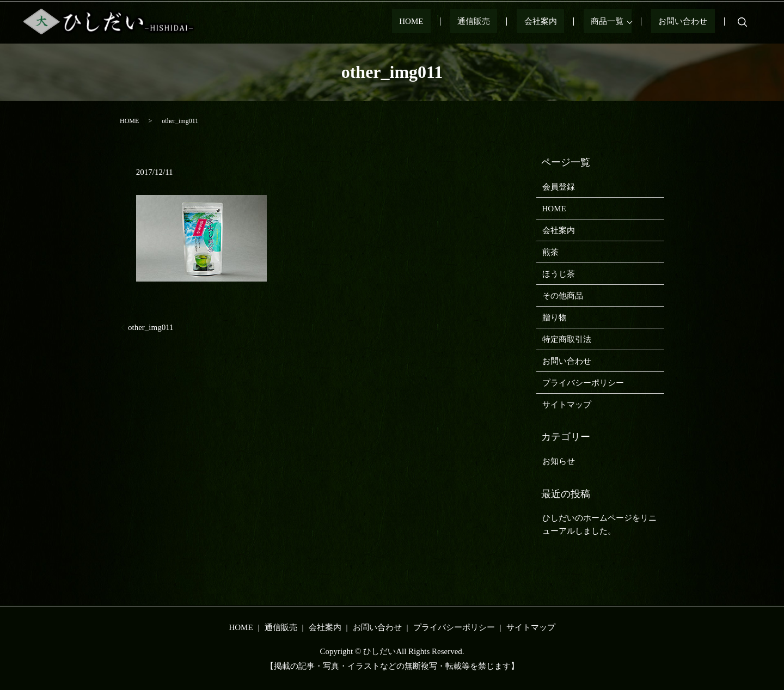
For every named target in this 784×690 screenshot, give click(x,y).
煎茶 (550, 252)
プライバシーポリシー (583, 383)
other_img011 (151, 327)
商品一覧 (622, 22)
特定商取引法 (567, 339)
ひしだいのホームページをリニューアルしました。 (599, 524)
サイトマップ (567, 405)
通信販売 (517, 22)
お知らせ (559, 461)
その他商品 (563, 296)
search (743, 22)
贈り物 (555, 317)
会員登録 (559, 187)
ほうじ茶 (559, 274)
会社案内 (569, 22)
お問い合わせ (690, 22)
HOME (469, 22)
